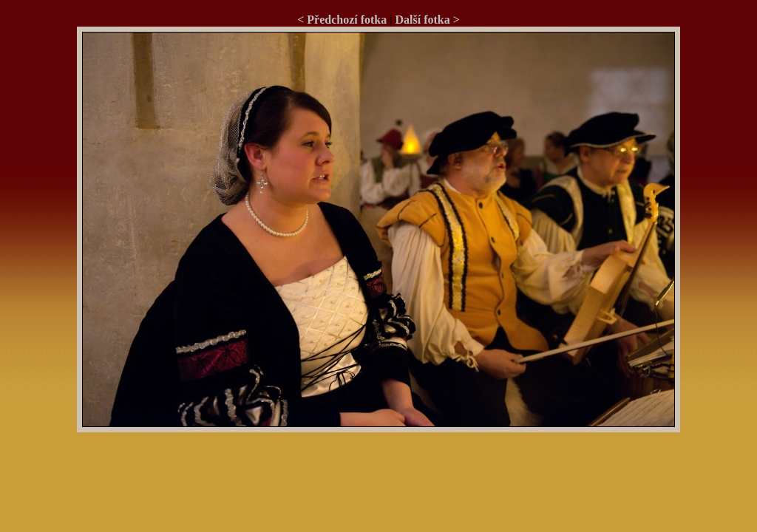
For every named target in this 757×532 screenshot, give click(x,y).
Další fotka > (427, 20)
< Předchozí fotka (342, 20)
